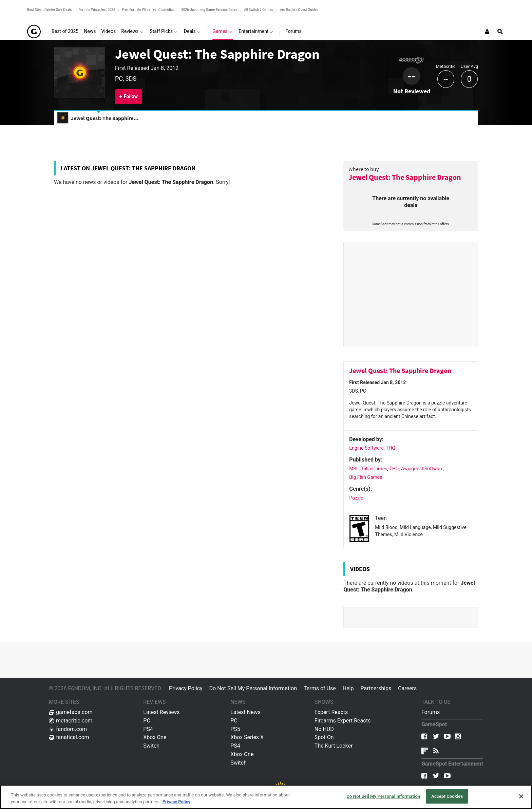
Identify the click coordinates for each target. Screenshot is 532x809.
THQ (391, 448)
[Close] (521, 796)
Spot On (324, 737)
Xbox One (155, 737)
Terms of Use (320, 688)
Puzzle (356, 498)
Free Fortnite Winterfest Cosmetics (148, 10)
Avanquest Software (422, 469)
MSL (354, 469)
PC (147, 721)
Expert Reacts (331, 712)
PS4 (148, 729)
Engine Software (366, 448)
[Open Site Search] (500, 32)
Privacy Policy (186, 688)
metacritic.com (71, 721)
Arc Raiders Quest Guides (299, 10)
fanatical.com (69, 737)
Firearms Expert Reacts (343, 721)
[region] (266, 797)
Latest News (245, 712)
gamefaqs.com (71, 712)
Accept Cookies (447, 796)
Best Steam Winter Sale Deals (49, 10)
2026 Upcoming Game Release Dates (209, 10)
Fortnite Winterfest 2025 (97, 10)
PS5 (235, 729)
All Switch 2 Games (259, 10)
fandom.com (68, 729)
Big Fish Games (366, 477)
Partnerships (376, 688)
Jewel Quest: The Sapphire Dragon (217, 54)
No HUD (324, 729)
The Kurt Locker (334, 746)
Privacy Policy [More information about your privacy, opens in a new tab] (176, 802)
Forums (431, 712)
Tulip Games (374, 469)
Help (348, 688)
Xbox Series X (247, 737)
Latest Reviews (161, 712)
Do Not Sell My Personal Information (253, 688)
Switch (151, 746)
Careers (407, 688)
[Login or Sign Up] (487, 32)
